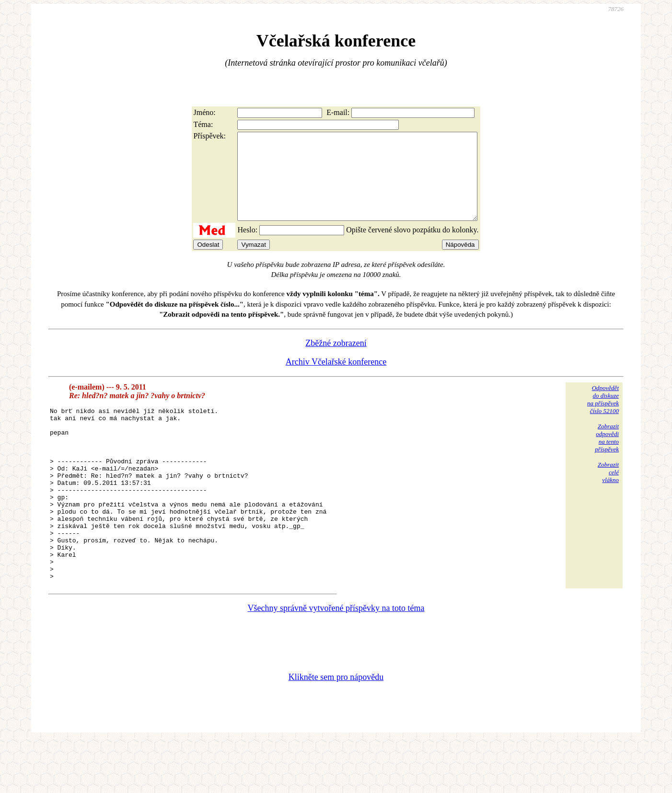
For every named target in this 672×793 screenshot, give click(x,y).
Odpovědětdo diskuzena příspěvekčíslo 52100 (603, 417)
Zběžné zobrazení (336, 360)
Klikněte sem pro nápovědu (336, 729)
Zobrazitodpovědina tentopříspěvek (607, 455)
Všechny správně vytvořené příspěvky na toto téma (336, 660)
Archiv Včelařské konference (336, 379)
